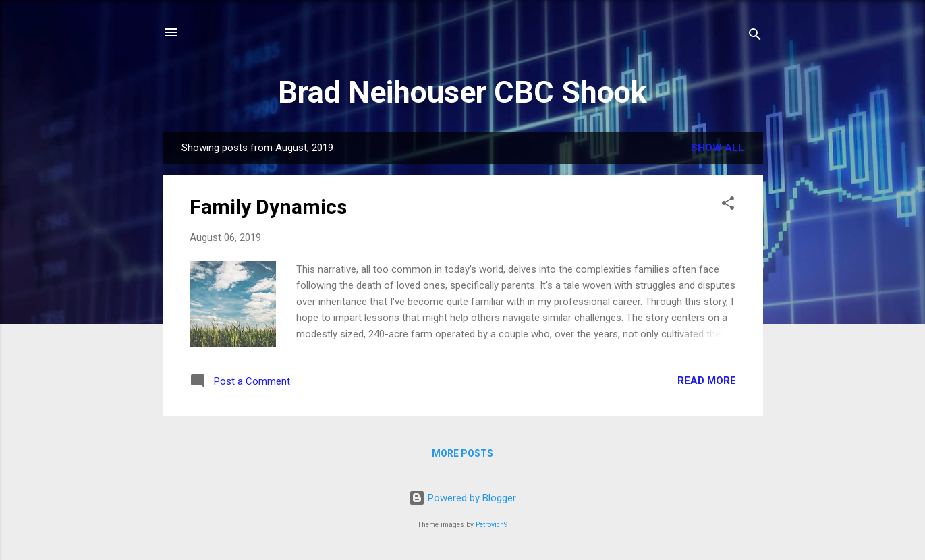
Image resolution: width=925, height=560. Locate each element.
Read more (707, 381)
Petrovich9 (492, 525)
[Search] (755, 37)
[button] (728, 205)
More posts (462, 453)
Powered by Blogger (462, 498)
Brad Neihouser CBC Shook (462, 92)
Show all (718, 148)
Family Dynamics (268, 207)
